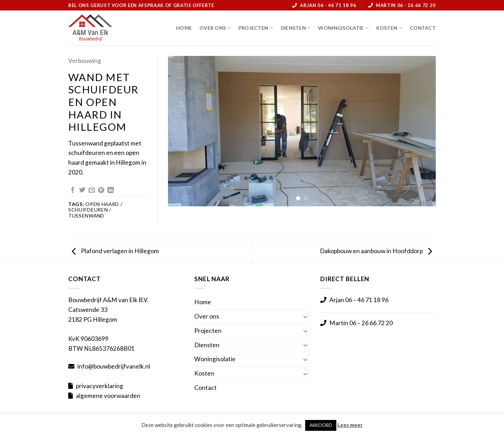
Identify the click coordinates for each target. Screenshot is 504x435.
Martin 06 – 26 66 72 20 (361, 323)
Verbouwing (85, 61)
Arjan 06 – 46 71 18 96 (359, 300)
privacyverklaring (100, 386)
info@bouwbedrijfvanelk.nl (114, 366)
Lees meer (350, 425)
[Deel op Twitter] (82, 191)
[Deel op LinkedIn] (111, 191)
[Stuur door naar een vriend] (92, 191)
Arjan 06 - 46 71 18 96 (328, 5)
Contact (423, 28)
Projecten (256, 28)
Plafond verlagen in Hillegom (115, 251)
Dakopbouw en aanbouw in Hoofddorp (376, 251)
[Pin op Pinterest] (101, 191)
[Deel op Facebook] (73, 191)
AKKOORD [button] (321, 425)
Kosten (389, 28)
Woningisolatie (343, 28)
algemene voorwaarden (108, 396)
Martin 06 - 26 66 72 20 (406, 5)
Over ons (215, 28)
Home (184, 28)
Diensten (296, 28)
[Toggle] (306, 316)
